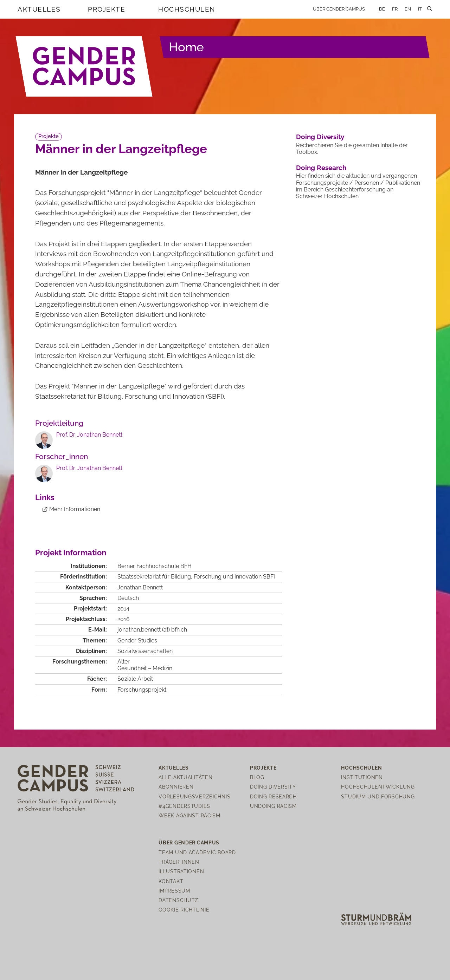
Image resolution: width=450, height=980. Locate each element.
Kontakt (171, 881)
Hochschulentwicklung (378, 787)
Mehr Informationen (75, 509)
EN (408, 9)
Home (186, 47)
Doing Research (321, 168)
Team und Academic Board (197, 852)
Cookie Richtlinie (184, 910)
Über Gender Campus (339, 9)
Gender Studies (137, 641)
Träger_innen (179, 862)
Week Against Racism (189, 815)
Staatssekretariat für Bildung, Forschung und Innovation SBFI (196, 577)
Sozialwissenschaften (145, 651)
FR (395, 9)
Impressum (174, 891)
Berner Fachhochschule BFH (155, 566)
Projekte (107, 9)
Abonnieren (176, 787)
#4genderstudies (184, 806)
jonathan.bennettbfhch (152, 630)
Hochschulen (187, 9)
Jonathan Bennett (140, 587)
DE (382, 9)
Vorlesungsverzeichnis (194, 796)
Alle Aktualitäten (185, 777)
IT (420, 9)
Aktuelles (39, 9)
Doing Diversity (320, 137)
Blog (257, 777)
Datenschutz (178, 900)
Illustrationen (181, 871)
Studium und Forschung (378, 796)
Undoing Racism (273, 806)
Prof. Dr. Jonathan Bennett (89, 435)
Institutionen (362, 777)
